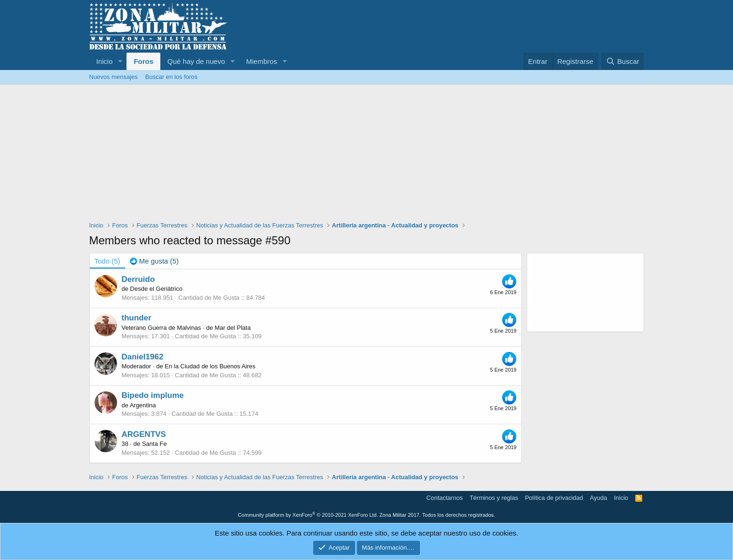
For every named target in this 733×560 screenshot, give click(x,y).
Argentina (143, 405)
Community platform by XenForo (308, 515)
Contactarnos (445, 498)
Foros (143, 61)
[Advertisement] (367, 155)
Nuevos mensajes (114, 77)
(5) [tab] (107, 261)
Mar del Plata (233, 328)
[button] (120, 61)
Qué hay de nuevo (196, 61)
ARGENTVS (144, 434)
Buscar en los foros (171, 77)
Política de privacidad (554, 498)
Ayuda (599, 498)
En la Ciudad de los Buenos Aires (210, 366)
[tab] (154, 261)
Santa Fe (154, 444)
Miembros (262, 61)
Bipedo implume (153, 395)
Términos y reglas (494, 498)
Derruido (138, 279)
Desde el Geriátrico (156, 289)
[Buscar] (623, 61)
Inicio (105, 61)
